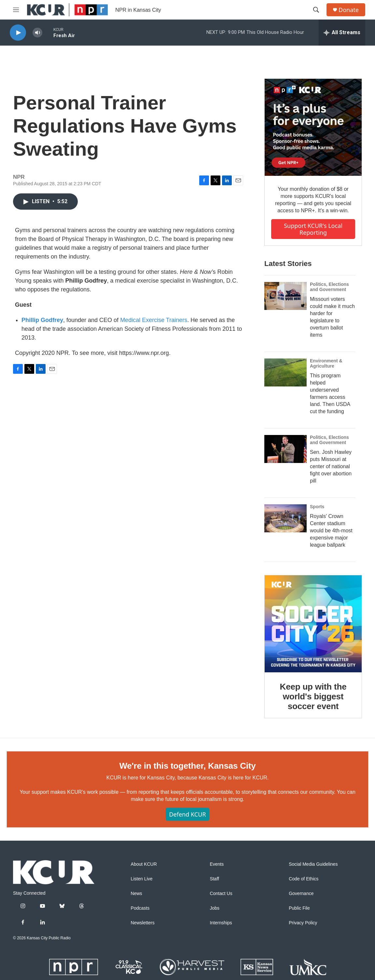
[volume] (37, 33)
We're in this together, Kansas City (187, 766)
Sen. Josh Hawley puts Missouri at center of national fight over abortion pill (331, 466)
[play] (18, 33)
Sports (317, 507)
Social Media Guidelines (313, 864)
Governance (301, 894)
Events (217, 864)
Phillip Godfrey (42, 320)
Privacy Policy (303, 923)
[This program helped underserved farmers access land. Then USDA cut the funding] (285, 372)
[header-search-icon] (316, 10)
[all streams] (342, 33)
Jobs (215, 908)
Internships (221, 923)
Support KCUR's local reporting (313, 229)
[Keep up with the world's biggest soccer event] (313, 624)
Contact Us (221, 894)
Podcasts (140, 908)
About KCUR (144, 864)
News (137, 894)
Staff (214, 879)
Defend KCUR (187, 814)
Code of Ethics (304, 879)
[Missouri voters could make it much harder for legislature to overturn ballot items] (285, 296)
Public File (299, 908)
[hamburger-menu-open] (16, 10)
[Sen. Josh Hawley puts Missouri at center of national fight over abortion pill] (285, 449)
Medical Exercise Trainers (154, 320)
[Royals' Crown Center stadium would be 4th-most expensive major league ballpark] (285, 518)
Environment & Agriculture (326, 363)
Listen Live (142, 879)
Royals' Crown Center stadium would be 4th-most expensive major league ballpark (331, 531)
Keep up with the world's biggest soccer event (313, 696)
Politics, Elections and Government (329, 287)
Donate (349, 10)
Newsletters (143, 923)
